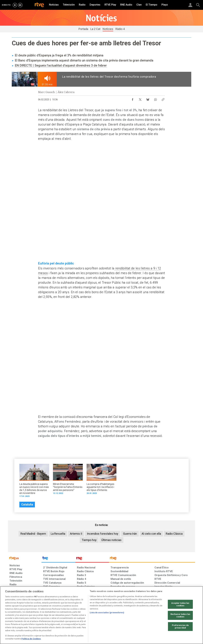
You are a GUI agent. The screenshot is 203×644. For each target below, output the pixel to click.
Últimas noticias (111, 540)
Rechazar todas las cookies (180, 615)
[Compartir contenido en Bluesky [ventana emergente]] (148, 99)
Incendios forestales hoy (103, 534)
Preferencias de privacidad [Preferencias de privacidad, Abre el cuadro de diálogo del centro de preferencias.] (180, 626)
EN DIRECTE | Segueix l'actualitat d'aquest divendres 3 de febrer (61, 65)
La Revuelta (58, 534)
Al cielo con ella (151, 534)
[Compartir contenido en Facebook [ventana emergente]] (133, 99)
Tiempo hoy (89, 540)
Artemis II (76, 534)
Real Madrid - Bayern (33, 534)
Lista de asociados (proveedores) (107, 613)
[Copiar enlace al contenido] (163, 99)
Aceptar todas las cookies (180, 604)
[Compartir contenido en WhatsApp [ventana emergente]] (155, 99)
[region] (101, 615)
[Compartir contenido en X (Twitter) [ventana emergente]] (140, 99)
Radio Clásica (174, 534)
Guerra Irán (130, 534)
